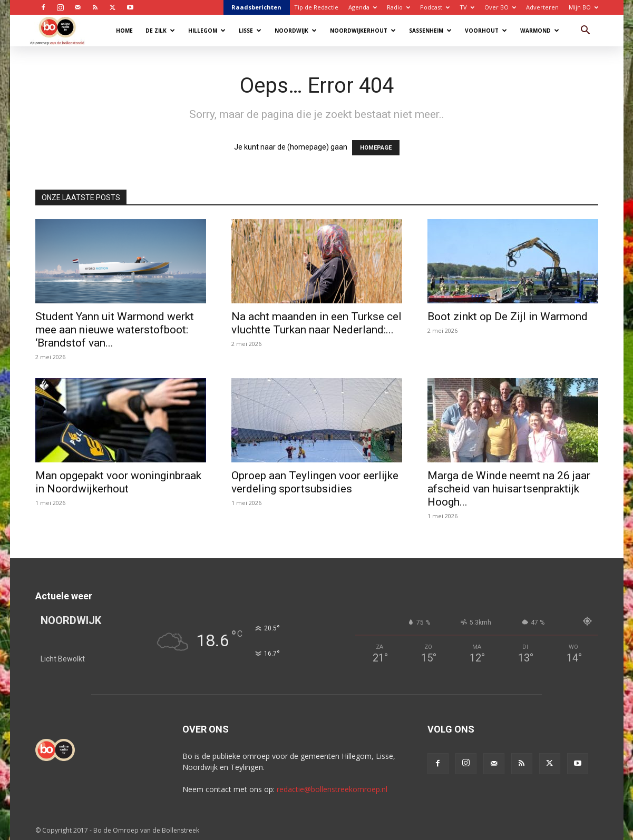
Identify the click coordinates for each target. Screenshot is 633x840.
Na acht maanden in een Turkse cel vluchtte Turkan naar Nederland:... (316, 323)
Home (124, 31)
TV (467, 7)
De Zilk (160, 31)
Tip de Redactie (316, 7)
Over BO (500, 7)
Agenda (363, 7)
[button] (586, 31)
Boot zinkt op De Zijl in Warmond (508, 317)
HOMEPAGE (376, 148)
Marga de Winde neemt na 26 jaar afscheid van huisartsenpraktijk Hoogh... (509, 489)
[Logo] (62, 30)
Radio (398, 7)
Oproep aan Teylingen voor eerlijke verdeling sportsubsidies (315, 482)
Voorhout (486, 31)
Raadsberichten (256, 7)
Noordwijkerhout (363, 31)
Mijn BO (583, 7)
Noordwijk (296, 31)
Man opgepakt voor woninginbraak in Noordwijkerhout (118, 482)
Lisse (250, 31)
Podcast (435, 7)
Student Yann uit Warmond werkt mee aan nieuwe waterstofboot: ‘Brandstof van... (115, 330)
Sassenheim (430, 31)
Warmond (540, 31)
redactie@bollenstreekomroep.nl (332, 789)
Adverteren (542, 7)
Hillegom (207, 31)
